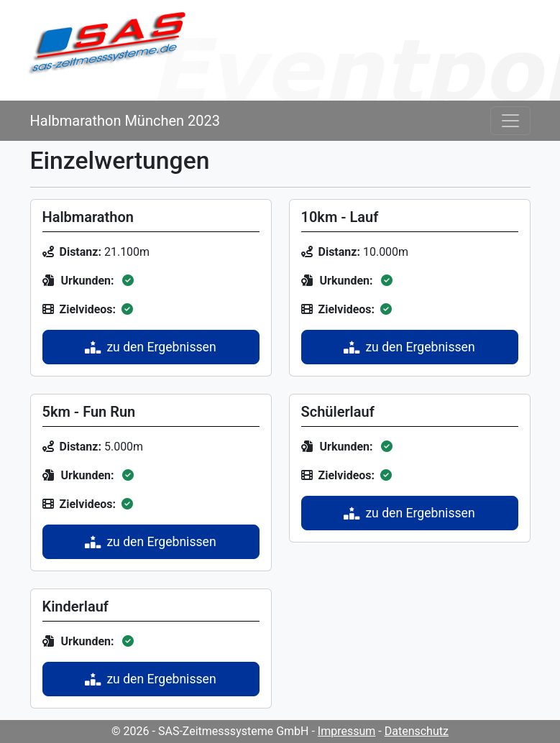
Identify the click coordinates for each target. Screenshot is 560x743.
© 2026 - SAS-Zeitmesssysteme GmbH (210, 731)
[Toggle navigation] (510, 121)
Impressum (347, 731)
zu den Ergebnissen (150, 347)
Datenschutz (417, 731)
